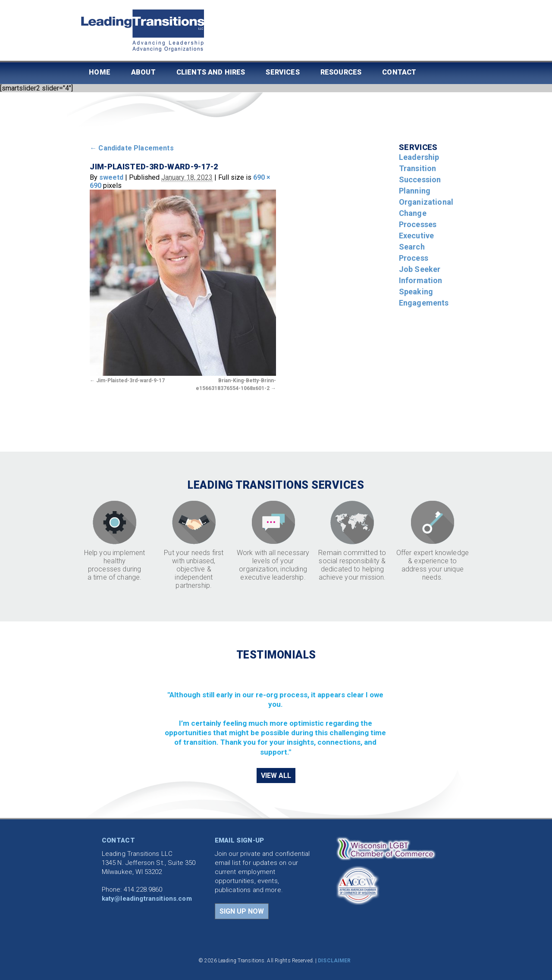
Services (282, 72)
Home (100, 72)
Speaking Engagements (424, 297)
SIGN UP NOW (242, 911)
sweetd (111, 177)
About (143, 72)
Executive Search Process (416, 247)
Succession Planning (420, 185)
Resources (341, 72)
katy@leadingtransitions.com (147, 899)
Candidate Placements (132, 148)
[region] (276, 714)
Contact (399, 72)
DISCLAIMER (334, 961)
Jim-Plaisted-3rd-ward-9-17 (130, 381)
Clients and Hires (211, 72)
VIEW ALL (276, 776)
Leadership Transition (419, 163)
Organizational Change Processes (426, 213)
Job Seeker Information (421, 275)
